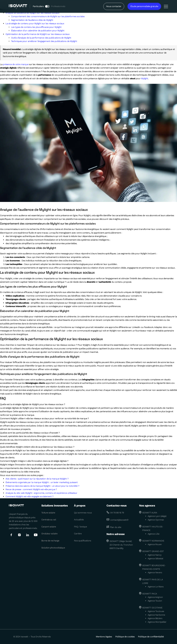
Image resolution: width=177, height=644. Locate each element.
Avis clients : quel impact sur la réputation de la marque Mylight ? (37, 479)
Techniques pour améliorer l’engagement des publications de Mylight (44, 41)
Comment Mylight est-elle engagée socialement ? (29, 496)
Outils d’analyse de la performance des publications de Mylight (41, 38)
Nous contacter (114, 6)
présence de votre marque (16, 64)
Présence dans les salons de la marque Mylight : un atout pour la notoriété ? (42, 486)
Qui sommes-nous (83, 513)
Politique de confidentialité (151, 637)
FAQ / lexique (80, 527)
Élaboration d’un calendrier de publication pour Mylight (38, 31)
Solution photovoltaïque (53, 548)
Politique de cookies (125, 637)
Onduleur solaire (49, 534)
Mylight (145, 78)
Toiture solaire (48, 513)
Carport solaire (49, 527)
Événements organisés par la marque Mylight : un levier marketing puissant (42, 482)
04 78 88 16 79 (117, 513)
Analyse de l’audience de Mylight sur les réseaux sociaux (32, 13)
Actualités (79, 520)
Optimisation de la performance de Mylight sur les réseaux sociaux (38, 34)
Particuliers (38, 6)
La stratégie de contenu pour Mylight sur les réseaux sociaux (35, 23)
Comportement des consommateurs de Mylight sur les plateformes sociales (48, 16)
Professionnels (58, 6)
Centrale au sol (49, 520)
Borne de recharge (50, 541)
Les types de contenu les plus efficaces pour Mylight (36, 27)
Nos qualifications (83, 541)
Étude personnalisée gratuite (144, 6)
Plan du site (116, 527)
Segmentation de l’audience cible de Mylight (32, 20)
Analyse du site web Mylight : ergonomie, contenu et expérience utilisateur (41, 493)
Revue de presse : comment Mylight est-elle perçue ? (31, 489)
